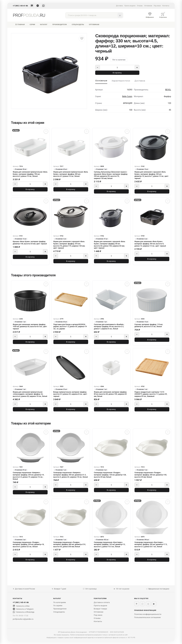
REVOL (168, 90)
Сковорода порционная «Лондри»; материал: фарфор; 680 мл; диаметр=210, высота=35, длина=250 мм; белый (70, 544)
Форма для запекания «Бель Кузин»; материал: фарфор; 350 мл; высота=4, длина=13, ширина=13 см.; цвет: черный (150, 244)
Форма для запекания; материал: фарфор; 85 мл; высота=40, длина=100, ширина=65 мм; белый (110, 394)
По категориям (60, 602)
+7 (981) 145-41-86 (20, 6)
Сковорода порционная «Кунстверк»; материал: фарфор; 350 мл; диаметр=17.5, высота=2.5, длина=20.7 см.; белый (151, 544)
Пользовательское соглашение (147, 617)
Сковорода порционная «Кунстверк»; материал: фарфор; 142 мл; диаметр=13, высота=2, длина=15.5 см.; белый (110, 544)
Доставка (119, 6)
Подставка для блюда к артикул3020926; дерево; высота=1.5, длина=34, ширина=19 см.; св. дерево (70, 327)
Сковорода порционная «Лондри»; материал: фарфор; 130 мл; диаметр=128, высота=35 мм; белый (110, 475)
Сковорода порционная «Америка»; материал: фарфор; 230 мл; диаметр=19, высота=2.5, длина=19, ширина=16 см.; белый (29, 476)
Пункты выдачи (130, 6)
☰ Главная (20, 25)
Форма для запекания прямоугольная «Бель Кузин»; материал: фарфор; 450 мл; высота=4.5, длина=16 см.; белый (71, 174)
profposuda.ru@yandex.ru (23, 619)
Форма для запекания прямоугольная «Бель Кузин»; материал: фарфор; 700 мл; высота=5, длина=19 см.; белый (30, 174)
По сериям (58, 606)
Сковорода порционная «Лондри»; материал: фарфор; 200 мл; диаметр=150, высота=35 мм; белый (151, 475)
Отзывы (140, 6)
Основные (101, 81)
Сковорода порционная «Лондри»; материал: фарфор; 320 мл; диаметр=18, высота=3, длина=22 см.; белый (29, 544)
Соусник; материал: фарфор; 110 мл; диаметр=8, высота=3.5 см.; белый (149, 326)
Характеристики (121, 81)
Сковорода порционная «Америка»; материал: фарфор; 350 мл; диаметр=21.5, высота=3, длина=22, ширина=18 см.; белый (71, 475)
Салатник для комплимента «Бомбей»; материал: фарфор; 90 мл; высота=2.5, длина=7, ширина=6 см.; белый (109, 327)
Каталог (44, 25)
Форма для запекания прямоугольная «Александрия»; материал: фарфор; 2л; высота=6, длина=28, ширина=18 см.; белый (30, 394)
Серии (32, 25)
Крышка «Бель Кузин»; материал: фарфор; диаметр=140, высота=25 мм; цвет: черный (30, 243)
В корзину (117, 73)
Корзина (163, 15)
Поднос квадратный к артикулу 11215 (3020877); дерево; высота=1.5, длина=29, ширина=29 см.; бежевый (151, 394)
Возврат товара (100, 609)
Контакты (166, 6)
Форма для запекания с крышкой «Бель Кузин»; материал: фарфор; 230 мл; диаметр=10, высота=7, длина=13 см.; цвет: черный (152, 175)
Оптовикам (148, 6)
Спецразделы (78, 25)
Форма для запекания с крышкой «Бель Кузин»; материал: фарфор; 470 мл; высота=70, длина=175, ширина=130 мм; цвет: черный (69, 245)
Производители (60, 25)
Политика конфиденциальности (148, 614)
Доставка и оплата (102, 602)
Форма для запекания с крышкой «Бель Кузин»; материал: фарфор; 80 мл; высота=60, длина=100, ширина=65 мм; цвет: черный (110, 245)
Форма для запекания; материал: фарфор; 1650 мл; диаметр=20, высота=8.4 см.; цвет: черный (30, 327)
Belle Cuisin (127, 96)
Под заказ (157, 6)
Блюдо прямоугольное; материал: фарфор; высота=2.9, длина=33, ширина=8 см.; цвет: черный (70, 394)
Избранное (150, 15)
